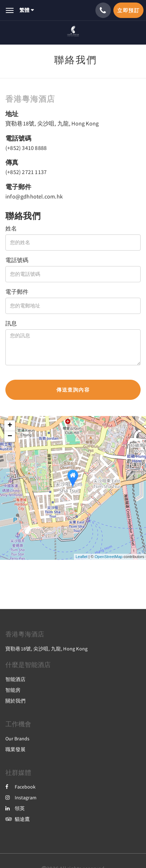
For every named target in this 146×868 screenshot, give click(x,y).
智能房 (13, 690)
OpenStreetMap (109, 557)
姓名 (11, 228)
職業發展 (15, 749)
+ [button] (10, 426)
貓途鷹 (18, 819)
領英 (15, 808)
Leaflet (82, 557)
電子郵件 (17, 292)
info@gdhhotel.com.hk (34, 196)
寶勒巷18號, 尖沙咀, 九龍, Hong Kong (52, 123)
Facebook (20, 787)
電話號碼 (17, 260)
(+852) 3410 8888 (26, 148)
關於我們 (15, 701)
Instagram (21, 798)
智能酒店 (15, 679)
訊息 (11, 323)
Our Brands (17, 739)
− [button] (10, 437)
